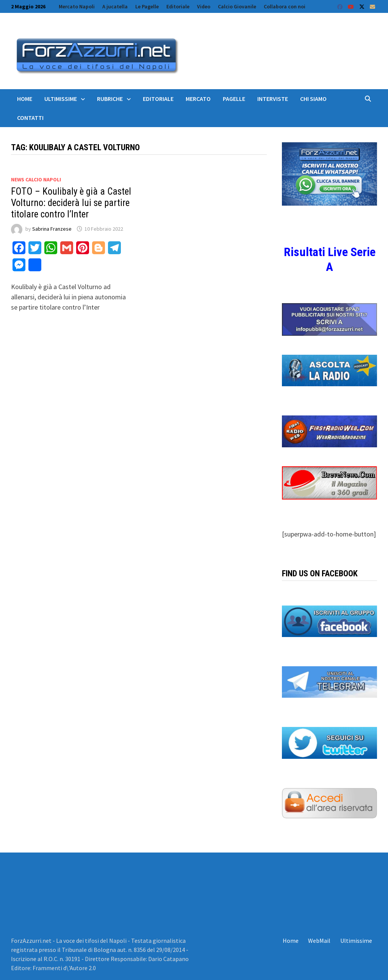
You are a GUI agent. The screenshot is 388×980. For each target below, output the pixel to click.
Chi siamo (313, 99)
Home (25, 99)
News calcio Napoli (36, 179)
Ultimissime (61, 99)
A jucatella (115, 6)
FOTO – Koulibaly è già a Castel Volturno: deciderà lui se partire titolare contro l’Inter (71, 203)
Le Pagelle (147, 6)
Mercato (198, 99)
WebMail (319, 941)
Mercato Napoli (77, 6)
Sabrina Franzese (52, 229)
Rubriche (110, 99)
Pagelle (234, 99)
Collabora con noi (285, 6)
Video (204, 6)
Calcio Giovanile (237, 6)
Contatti (30, 118)
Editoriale (178, 6)
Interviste (273, 99)
